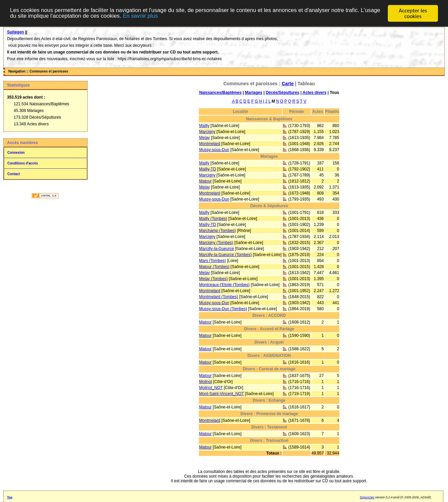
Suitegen (16, 32)
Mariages (254, 93)
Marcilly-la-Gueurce (217, 249)
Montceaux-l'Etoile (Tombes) (225, 285)
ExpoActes (367, 497)
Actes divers (314, 93)
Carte (288, 84)
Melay (205, 138)
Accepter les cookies (413, 13)
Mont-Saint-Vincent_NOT (222, 394)
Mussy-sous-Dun (214, 150)
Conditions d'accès (23, 163)
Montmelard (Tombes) (219, 297)
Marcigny (207, 132)
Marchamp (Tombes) (218, 231)
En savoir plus (164, 17)
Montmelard (210, 144)
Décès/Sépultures (283, 93)
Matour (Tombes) (214, 267)
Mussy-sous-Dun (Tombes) (223, 309)
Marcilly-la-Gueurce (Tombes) (226, 255)
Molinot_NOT (211, 388)
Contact (14, 174)
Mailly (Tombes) (213, 219)
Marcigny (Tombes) (216, 243)
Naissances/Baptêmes (220, 93)
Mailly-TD (208, 169)
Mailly (204, 126)
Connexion (16, 153)
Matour (205, 181)
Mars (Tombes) (213, 261)
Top (10, 497)
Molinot (206, 382)
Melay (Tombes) (213, 279)
